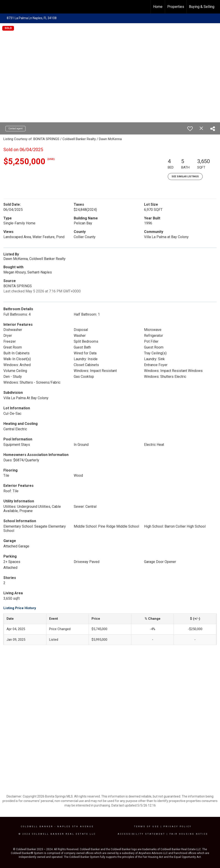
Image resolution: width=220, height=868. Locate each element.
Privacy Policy (178, 827)
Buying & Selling (202, 7)
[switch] (190, 129)
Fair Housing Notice (189, 834)
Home (158, 7)
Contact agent (15, 129)
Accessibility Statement (141, 834)
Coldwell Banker (37, 827)
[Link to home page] (6, 7)
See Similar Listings (185, 177)
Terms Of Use (147, 827)
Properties (176, 7)
